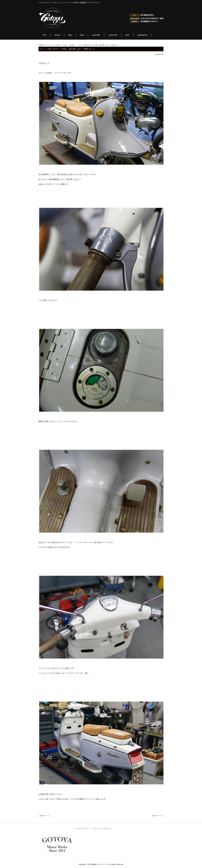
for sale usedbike (69, 45)
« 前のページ (44, 817)
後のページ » (158, 817)
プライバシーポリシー (102, 830)
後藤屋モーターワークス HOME (49, 45)
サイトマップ (83, 830)
